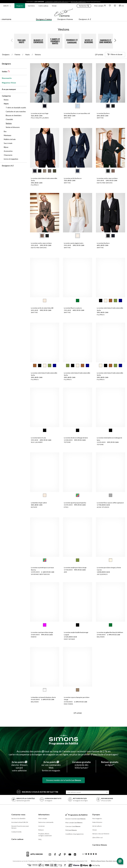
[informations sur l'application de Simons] (35, 856)
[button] (84, 6)
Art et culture (97, 826)
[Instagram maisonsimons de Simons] (50, 855)
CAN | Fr (6, 6)
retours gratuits (78, 2)
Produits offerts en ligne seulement (45, 835)
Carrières (31, 6)
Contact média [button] (16, 832)
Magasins (20, 6)
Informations (44, 815)
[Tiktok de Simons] (60, 855)
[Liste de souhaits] (110, 6)
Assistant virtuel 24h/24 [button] (20, 822)
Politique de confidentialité (76, 861)
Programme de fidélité (63, 743)
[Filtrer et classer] (115, 55)
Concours (73, 826)
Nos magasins (97, 818)
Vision (54, 6)
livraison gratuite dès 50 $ (57, 2)
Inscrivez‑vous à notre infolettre (37, 792)
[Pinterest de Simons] (65, 855)
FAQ (40, 839)
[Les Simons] (63, 738)
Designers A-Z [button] (85, 19)
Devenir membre (75, 819)
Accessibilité (48, 861)
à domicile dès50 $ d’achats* (81, 765)
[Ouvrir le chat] (120, 861)
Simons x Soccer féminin (101, 834)
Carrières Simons (100, 845)
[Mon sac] (121, 6)
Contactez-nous (18, 815)
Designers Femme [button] (44, 19)
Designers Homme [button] (65, 19)
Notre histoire (97, 822)
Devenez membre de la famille (64, 780)
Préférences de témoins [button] (60, 861)
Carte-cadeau (43, 6)
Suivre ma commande (46, 822)
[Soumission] (107, 792)
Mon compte (100, 6)
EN (86, 861)
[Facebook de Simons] (55, 855)
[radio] (45, 106)
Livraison (42, 826)
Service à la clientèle (18, 818)
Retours (41, 830)
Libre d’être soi (98, 837)
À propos (96, 815)
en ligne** (110, 763)
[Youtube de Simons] (70, 855)
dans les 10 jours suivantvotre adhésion (19, 766)
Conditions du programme (74, 834)
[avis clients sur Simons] (89, 854)
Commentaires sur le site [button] (20, 861)
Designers (6, 64)
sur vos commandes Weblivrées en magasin (51, 766)
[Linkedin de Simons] (75, 855)
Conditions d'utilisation (36, 861)
